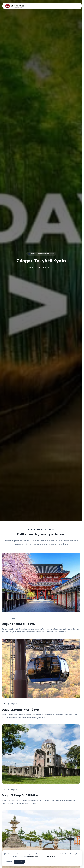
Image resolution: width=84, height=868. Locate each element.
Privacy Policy (34, 856)
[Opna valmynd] (77, 6)
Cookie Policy (49, 856)
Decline (9, 862)
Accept (19, 862)
